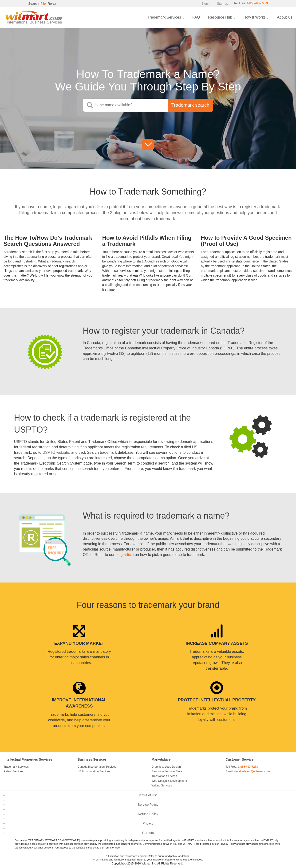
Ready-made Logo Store (167, 771)
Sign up (219, 4)
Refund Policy (148, 814)
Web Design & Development (169, 781)
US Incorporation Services (94, 771)
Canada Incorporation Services (97, 767)
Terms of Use (148, 795)
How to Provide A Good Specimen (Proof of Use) (246, 241)
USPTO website (56, 452)
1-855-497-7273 (256, 4)
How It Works (255, 17)
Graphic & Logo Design (166, 767)
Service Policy (148, 805)
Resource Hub (220, 17)
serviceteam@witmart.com (252, 771)
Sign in (203, 4)
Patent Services (13, 771)
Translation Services (164, 776)
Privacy (148, 823)
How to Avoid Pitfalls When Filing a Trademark (147, 241)
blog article (125, 555)
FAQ (196, 17)
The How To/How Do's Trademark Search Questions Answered (48, 241)
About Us (285, 17)
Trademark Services (164, 17)
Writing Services (162, 786)
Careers (148, 833)
